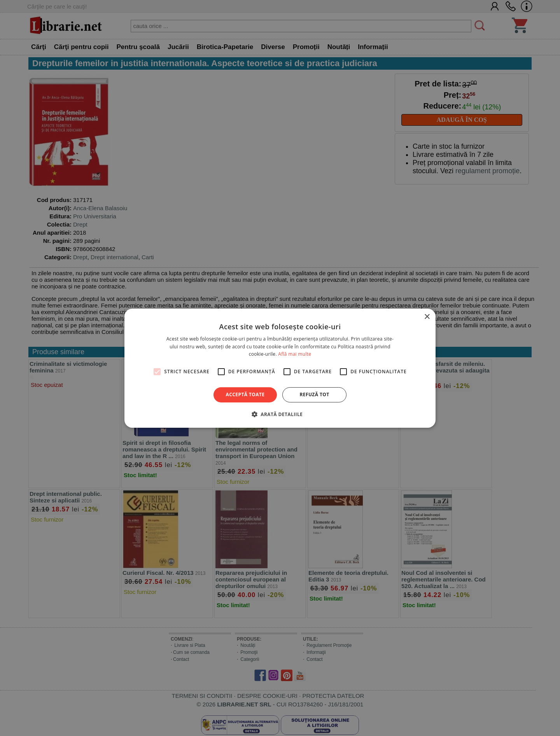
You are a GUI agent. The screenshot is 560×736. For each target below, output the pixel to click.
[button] (280, 414)
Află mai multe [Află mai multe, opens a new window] (295, 354)
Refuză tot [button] (314, 394)
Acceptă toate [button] (245, 394)
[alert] (280, 368)
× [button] (427, 317)
